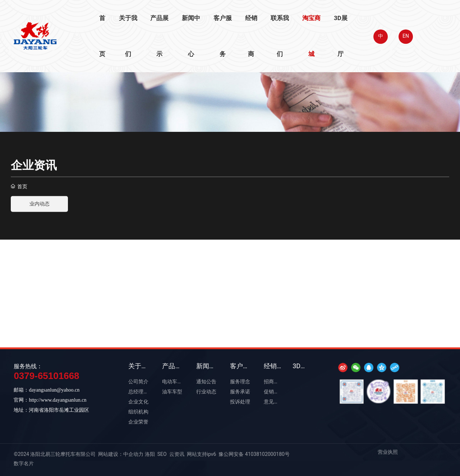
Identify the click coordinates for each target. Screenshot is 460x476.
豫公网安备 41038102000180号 (254, 454)
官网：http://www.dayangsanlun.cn (50, 400)
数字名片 (24, 463)
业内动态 (40, 204)
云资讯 (177, 454)
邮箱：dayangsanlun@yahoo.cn (47, 390)
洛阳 (150, 454)
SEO (162, 454)
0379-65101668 (46, 376)
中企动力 (133, 454)
